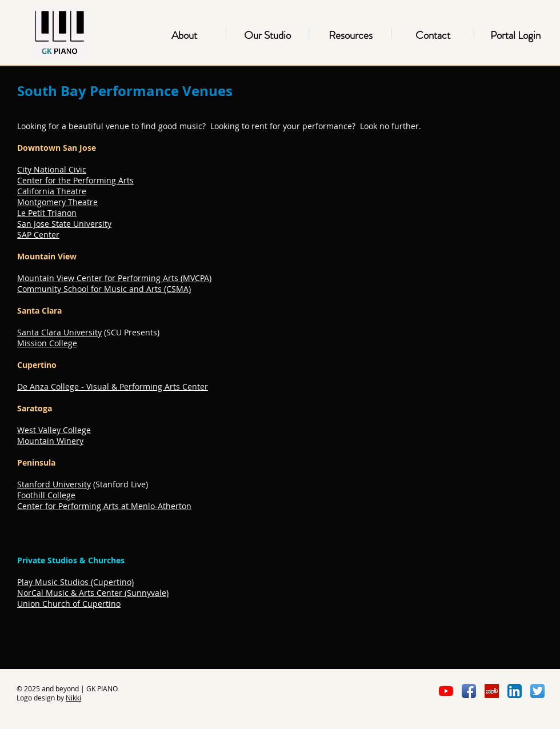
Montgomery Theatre (57, 202)
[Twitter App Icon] (537, 691)
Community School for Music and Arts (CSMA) (104, 289)
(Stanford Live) (119, 484)
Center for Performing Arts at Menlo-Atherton (104, 506)
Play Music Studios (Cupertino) (75, 582)
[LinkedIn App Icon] (515, 691)
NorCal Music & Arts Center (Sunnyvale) (93, 593)
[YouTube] (446, 691)
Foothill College (46, 495)
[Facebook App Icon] (469, 691)
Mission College (47, 343)
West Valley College (54, 430)
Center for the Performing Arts (75, 180)
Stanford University (54, 484)
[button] (267, 34)
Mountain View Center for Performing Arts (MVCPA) (114, 278)
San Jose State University (64, 224)
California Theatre (52, 191)
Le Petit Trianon (47, 213)
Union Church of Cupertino (69, 604)
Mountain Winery (50, 441)
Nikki (73, 698)
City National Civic (52, 169)
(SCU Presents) (131, 332)
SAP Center (38, 235)
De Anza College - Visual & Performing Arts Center (113, 386)
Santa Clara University (59, 332)
